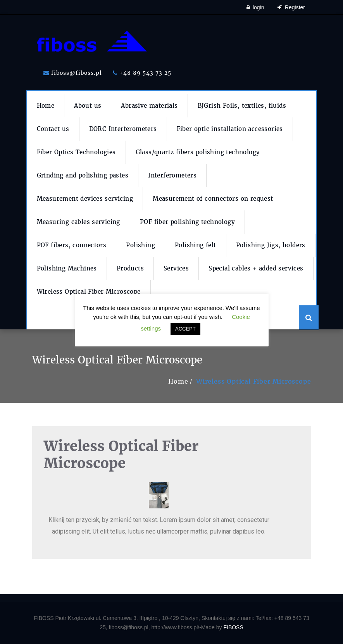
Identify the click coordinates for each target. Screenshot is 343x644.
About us (88, 106)
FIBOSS (233, 627)
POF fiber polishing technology (187, 222)
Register (291, 7)
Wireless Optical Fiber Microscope (89, 292)
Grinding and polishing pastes (83, 175)
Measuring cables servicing (78, 222)
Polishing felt (196, 245)
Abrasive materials (149, 106)
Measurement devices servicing (85, 199)
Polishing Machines (67, 268)
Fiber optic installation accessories (230, 129)
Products (130, 268)
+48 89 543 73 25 (142, 73)
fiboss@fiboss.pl (73, 73)
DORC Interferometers (123, 129)
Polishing (140, 245)
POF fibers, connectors (72, 245)
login (255, 7)
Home (46, 106)
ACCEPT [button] (185, 329)
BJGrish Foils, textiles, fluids (242, 106)
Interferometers (172, 175)
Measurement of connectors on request (213, 199)
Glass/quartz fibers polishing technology (198, 152)
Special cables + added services (256, 268)
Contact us (53, 129)
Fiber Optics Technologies (76, 152)
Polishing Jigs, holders (271, 245)
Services (176, 268)
